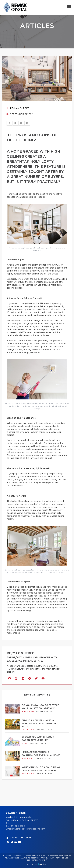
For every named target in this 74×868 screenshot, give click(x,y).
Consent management (37, 860)
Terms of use (62, 858)
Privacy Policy (48, 858)
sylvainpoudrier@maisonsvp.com (29, 829)
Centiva (42, 864)
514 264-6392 (18, 826)
